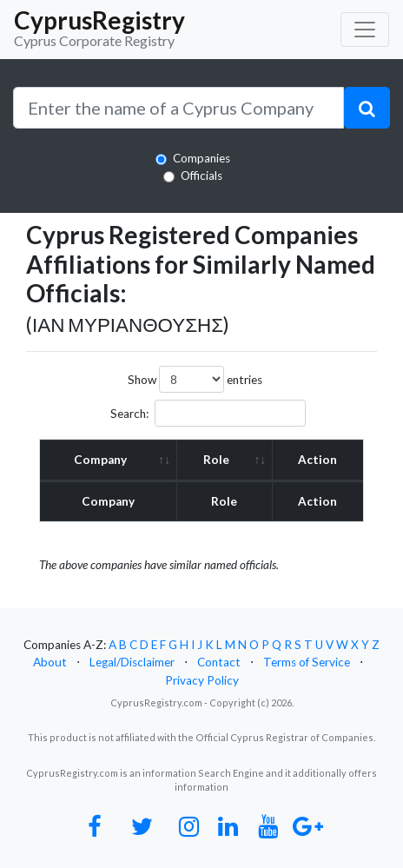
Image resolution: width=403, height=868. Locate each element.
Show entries (195, 379)
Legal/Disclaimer (132, 662)
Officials (201, 176)
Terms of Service (307, 662)
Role (216, 460)
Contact (219, 662)
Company (100, 460)
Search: (208, 413)
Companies (201, 158)
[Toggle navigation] (365, 30)
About (50, 662)
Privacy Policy (202, 680)
